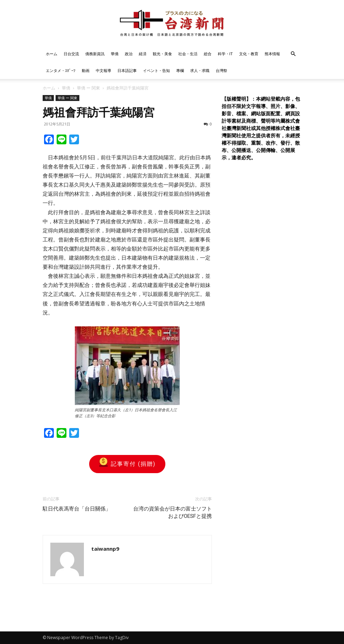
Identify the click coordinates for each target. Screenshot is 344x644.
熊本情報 (272, 54)
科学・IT (225, 54)
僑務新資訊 (95, 54)
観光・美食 (162, 54)
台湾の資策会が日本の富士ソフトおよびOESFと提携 (173, 512)
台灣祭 (221, 70)
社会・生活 (188, 54)
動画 (86, 70)
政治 (129, 54)
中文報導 (103, 70)
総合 (208, 54)
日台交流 (71, 54)
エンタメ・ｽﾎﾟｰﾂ (61, 70)
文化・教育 (249, 54)
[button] (293, 54)
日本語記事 (127, 70)
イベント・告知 (156, 70)
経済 (143, 54)
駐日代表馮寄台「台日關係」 (77, 509)
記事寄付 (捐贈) (127, 464)
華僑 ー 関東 (88, 88)
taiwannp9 (105, 549)
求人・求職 (200, 70)
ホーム (52, 54)
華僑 (115, 54)
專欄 (180, 70)
